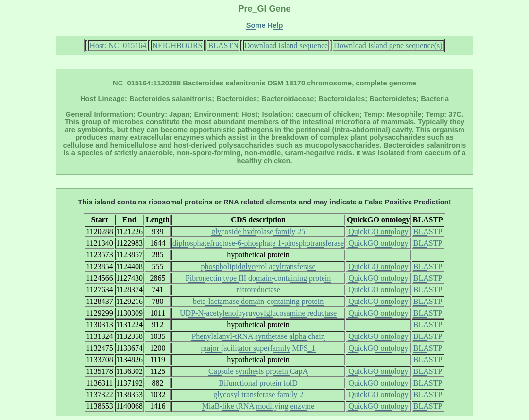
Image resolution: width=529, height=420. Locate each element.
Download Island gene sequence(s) (388, 45)
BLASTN (223, 45)
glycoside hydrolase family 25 (258, 231)
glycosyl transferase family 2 (258, 395)
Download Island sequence (286, 45)
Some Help (265, 25)
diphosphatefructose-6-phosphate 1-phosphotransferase (258, 243)
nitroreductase (258, 290)
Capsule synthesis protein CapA (258, 371)
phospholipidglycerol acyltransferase (258, 266)
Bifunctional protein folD (258, 383)
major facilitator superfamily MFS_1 (258, 348)
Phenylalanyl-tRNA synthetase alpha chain (258, 336)
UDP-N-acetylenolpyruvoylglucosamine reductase (258, 313)
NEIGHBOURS (177, 45)
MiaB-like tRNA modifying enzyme (258, 406)
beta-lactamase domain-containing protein (258, 301)
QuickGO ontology (378, 231)
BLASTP (428, 231)
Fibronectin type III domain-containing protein (258, 278)
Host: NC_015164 (118, 45)
